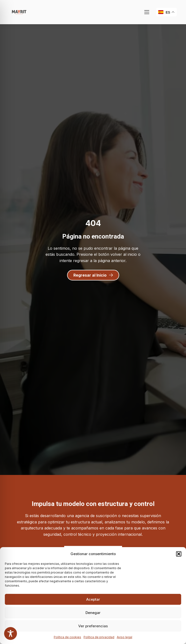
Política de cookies (67, 637)
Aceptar (93, 599)
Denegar (93, 613)
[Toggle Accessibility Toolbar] (11, 633)
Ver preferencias (93, 626)
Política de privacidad (99, 637)
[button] (179, 554)
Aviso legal (124, 637)
